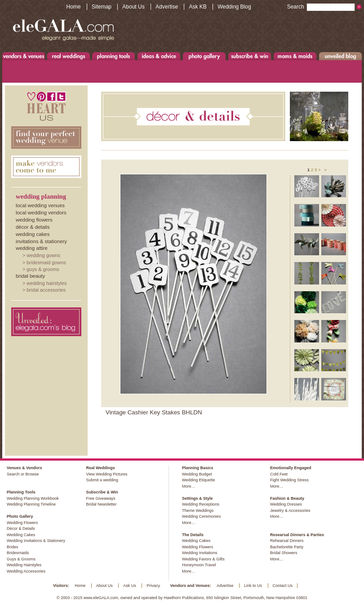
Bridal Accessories (46, 290)
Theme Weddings (198, 511)
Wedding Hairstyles (47, 283)
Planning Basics (198, 468)
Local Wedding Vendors (41, 213)
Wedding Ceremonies (201, 516)
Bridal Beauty (30, 276)
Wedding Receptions (201, 504)
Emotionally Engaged (291, 468)
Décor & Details (33, 227)
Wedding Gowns (43, 255)
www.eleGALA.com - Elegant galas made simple (63, 29)
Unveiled (340, 56)
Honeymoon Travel (199, 565)
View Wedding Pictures (107, 474)
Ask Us (130, 586)
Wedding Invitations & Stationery (36, 541)
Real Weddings (69, 56)
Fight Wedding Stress (289, 480)
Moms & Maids (295, 56)
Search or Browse (23, 474)
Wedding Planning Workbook (33, 498)
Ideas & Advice (159, 56)
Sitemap (102, 7)
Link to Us (253, 586)
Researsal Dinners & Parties (297, 535)
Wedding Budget (197, 474)
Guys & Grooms (43, 269)
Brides (13, 547)
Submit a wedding (102, 480)
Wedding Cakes (33, 234)
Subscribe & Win (250, 56)
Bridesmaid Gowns (46, 262)
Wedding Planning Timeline (31, 504)
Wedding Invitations (200, 553)
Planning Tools (114, 56)
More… (189, 486)
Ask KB (198, 7)
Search (321, 7)
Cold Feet (279, 474)
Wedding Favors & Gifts (203, 559)
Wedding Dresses (286, 504)
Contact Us (283, 586)
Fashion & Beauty (287, 498)
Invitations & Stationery (41, 241)
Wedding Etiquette (198, 480)
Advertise (167, 7)
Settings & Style (198, 498)
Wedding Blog (234, 7)
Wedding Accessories (26, 571)
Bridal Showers (284, 553)
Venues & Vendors (24, 56)
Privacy (153, 586)
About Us (133, 7)
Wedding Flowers (34, 220)
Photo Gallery (204, 56)
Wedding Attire (32, 248)
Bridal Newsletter (101, 504)
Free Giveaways (100, 498)
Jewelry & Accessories (290, 511)
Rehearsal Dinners (287, 541)
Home (74, 7)
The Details (193, 535)
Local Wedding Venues (40, 205)
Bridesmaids (18, 553)
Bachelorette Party (287, 547)
